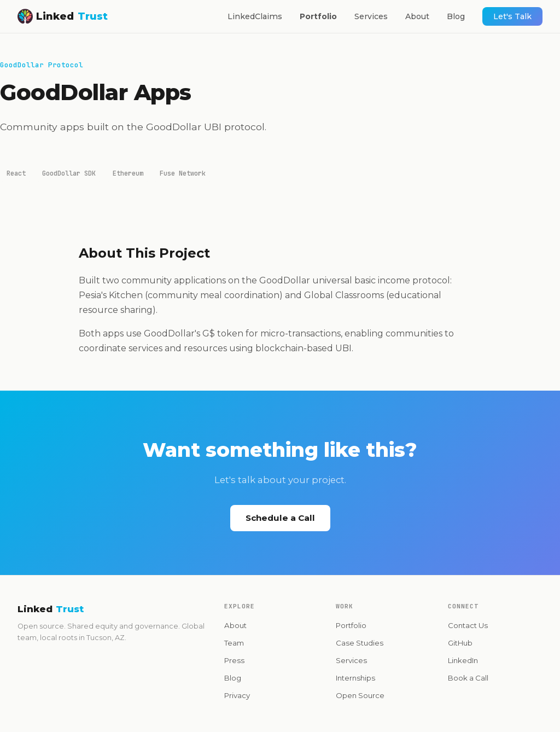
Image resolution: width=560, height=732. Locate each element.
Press (234, 660)
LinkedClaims (255, 16)
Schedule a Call (280, 518)
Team (234, 643)
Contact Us (468, 625)
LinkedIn (463, 660)
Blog (456, 16)
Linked (63, 16)
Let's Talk (512, 16)
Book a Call (468, 678)
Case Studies (360, 643)
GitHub (460, 643)
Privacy (237, 695)
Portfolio (318, 16)
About (417, 16)
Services (371, 16)
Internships (355, 678)
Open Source (360, 695)
